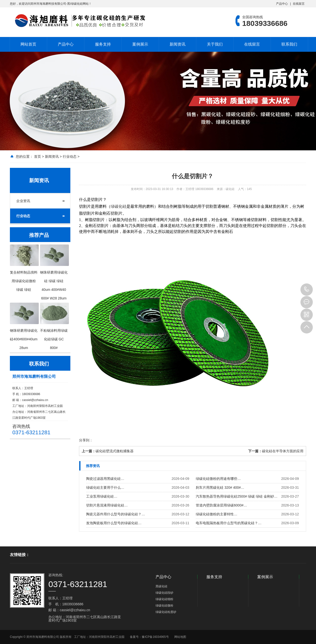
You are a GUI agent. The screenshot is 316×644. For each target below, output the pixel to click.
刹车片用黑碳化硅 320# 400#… (220, 487)
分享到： (86, 440)
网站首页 (28, 44)
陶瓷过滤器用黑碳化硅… (105, 479)
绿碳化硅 (118, 206)
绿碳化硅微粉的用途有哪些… (218, 479)
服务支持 (103, 44)
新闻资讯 (178, 44)
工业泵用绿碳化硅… (102, 496)
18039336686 (307, 290)
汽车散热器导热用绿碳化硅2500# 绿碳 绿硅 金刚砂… (237, 496)
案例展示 (140, 44)
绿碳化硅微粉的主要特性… (217, 514)
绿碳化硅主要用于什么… (105, 487)
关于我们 (215, 44)
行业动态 (70, 157)
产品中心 (282, 4)
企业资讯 (23, 201)
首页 (38, 157)
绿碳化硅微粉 (164, 606)
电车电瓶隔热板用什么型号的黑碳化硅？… (229, 523)
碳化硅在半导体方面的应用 (283, 451)
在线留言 (299, 4)
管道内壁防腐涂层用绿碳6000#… (221, 505)
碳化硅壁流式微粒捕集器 (115, 451)
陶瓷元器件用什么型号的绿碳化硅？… (116, 514)
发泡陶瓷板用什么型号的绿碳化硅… (114, 523)
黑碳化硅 (161, 586)
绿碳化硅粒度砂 (166, 612)
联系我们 (289, 44)
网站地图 (180, 637)
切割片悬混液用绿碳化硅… (107, 505)
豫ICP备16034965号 (155, 637)
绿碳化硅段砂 (164, 593)
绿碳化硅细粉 (164, 599)
